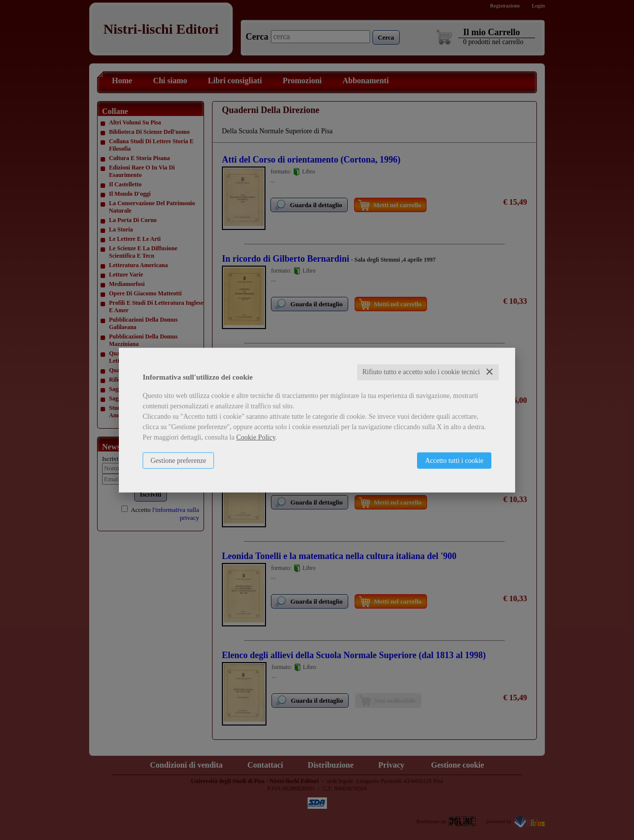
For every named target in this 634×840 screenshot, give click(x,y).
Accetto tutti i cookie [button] (454, 461)
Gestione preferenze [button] (178, 461)
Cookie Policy (256, 437)
